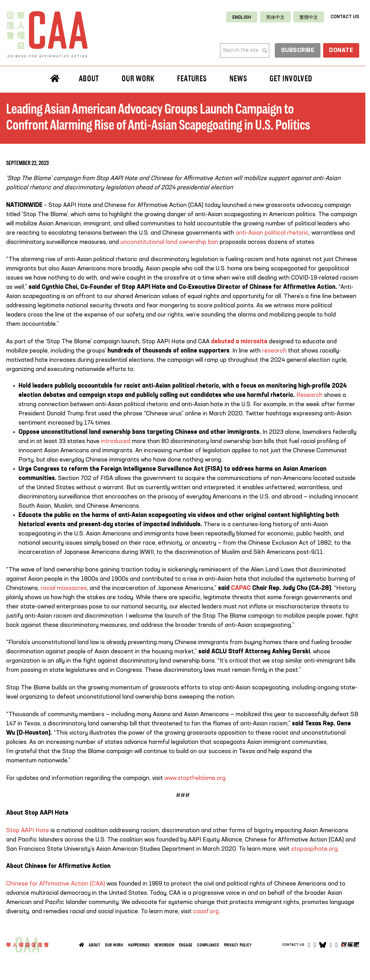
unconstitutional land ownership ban (169, 242)
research (274, 351)
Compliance (208, 945)
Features (192, 79)
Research (310, 395)
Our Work (138, 79)
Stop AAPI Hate (28, 831)
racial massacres (64, 588)
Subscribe (297, 51)
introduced (116, 442)
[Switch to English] (242, 17)
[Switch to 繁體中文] (309, 17)
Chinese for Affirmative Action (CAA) (56, 884)
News (238, 79)
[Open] (337, 945)
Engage (186, 945)
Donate (341, 51)
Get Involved (291, 79)
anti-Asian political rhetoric (272, 233)
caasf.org (206, 912)
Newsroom (164, 945)
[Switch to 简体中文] (275, 17)
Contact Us (345, 17)
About (89, 79)
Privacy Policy (238, 945)
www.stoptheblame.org (195, 778)
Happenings (139, 945)
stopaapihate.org (314, 849)
